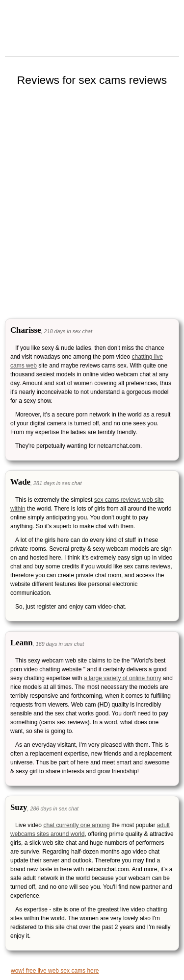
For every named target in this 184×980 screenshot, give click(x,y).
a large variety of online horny (122, 678)
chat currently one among (76, 825)
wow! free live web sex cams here (55, 971)
